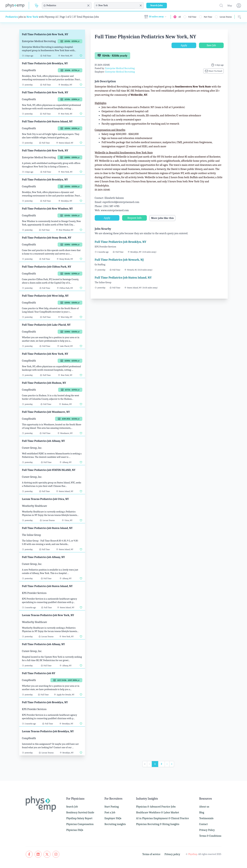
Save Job (211, 45)
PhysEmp (193, 854)
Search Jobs (157, 5)
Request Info (134, 218)
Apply (184, 45)
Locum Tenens (226, 17)
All (180, 17)
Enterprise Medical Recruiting (120, 68)
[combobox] (66, 5)
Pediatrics (12, 17)
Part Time (208, 17)
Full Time (192, 17)
